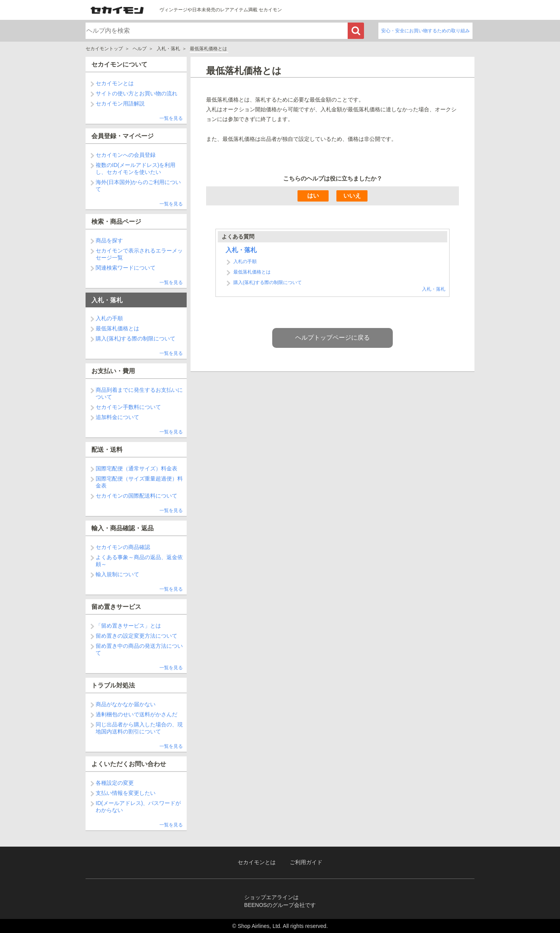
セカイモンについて (119, 64)
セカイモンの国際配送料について (136, 496)
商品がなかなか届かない (126, 704)
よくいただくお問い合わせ (129, 764)
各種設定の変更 (115, 783)
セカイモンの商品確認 (123, 547)
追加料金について (117, 417)
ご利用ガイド (306, 862)
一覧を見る (171, 118)
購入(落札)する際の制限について (136, 338)
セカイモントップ (104, 49)
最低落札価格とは (117, 328)
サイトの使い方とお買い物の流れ (136, 93)
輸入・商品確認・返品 (122, 528)
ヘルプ (140, 49)
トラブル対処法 (113, 685)
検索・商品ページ (116, 222)
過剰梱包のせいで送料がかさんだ (136, 714)
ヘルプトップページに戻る (332, 338)
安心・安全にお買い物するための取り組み (425, 31)
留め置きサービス (116, 607)
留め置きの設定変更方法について (136, 636)
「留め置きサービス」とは (128, 626)
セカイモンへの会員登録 (126, 155)
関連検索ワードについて (126, 268)
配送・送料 (107, 450)
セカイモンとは (115, 83)
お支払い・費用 (113, 371)
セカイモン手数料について (128, 407)
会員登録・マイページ (122, 136)
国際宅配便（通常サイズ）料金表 (136, 468)
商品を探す (109, 240)
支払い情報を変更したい (126, 793)
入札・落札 (168, 49)
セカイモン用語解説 (120, 103)
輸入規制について (117, 574)
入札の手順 (109, 318)
